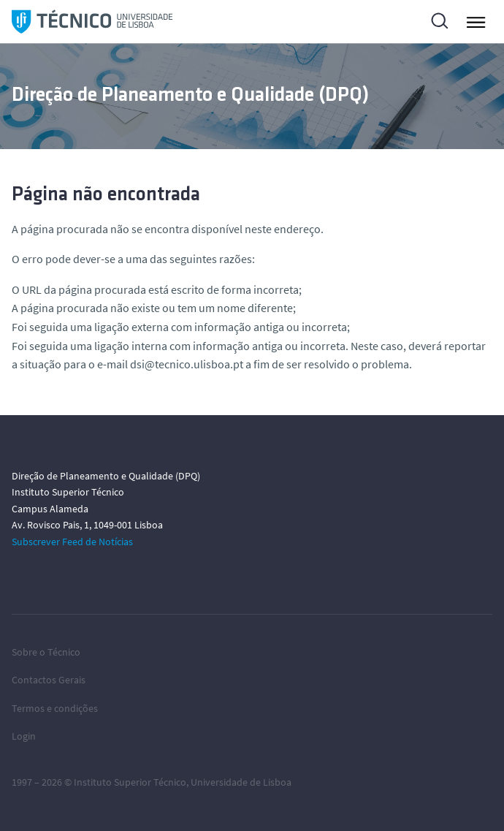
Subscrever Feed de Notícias (72, 542)
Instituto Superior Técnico (130, 782)
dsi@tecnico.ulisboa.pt (187, 364)
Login (24, 736)
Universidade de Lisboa (241, 782)
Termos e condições (55, 708)
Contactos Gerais (49, 680)
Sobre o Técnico (46, 652)
